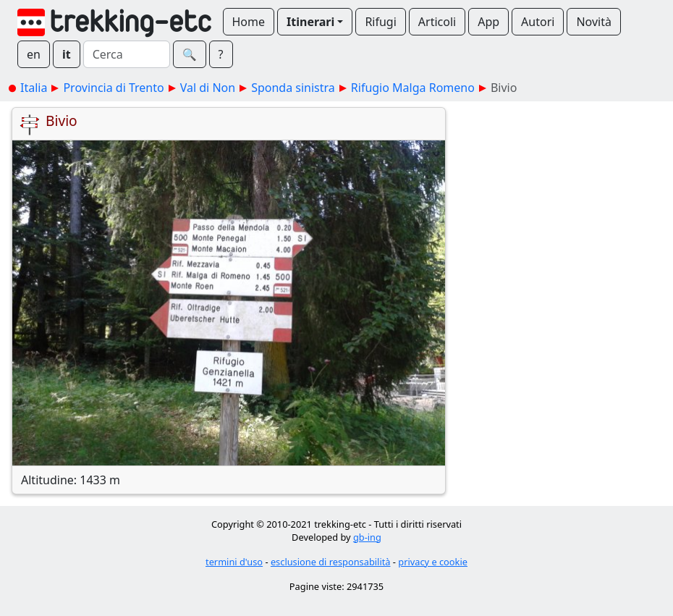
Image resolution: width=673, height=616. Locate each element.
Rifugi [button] (380, 22)
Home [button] (249, 22)
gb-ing (367, 537)
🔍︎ (190, 54)
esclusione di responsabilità (331, 562)
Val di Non (208, 88)
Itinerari (310, 22)
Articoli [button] (437, 22)
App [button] (488, 22)
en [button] (34, 54)
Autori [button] (538, 22)
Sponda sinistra (293, 88)
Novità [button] (594, 22)
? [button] (221, 54)
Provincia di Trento (113, 88)
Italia (34, 88)
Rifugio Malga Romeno (413, 88)
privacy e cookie (433, 562)
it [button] (67, 54)
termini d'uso (234, 562)
